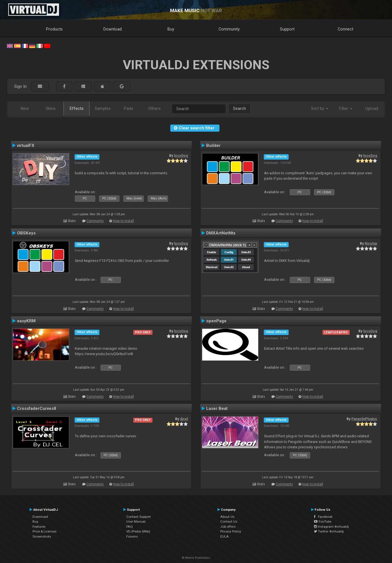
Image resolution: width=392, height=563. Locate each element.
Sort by (320, 108)
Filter (346, 108)
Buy (171, 29)
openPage (216, 321)
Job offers (228, 527)
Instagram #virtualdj (331, 527)
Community (229, 29)
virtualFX (26, 145)
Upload (372, 108)
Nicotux (371, 244)
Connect (346, 29)
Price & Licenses (44, 531)
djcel (184, 419)
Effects (77, 108)
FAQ (129, 527)
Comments (95, 221)
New (25, 108)
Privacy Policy (231, 531)
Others (154, 108)
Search (239, 108)
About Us (227, 517)
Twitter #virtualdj (329, 531)
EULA (225, 536)
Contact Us (229, 521)
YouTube (323, 521)
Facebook (323, 517)
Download (113, 29)
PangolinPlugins (364, 419)
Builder (213, 145)
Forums (132, 536)
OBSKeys (26, 233)
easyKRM (26, 321)
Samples (103, 108)
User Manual (136, 521)
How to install (123, 221)
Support (287, 29)
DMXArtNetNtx (221, 233)
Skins (51, 108)
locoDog (181, 156)
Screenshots (42, 536)
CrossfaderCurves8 (37, 408)
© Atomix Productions (196, 558)
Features (39, 527)
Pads (129, 108)
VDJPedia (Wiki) (138, 531)
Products (54, 29)
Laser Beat (217, 408)
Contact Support (139, 517)
